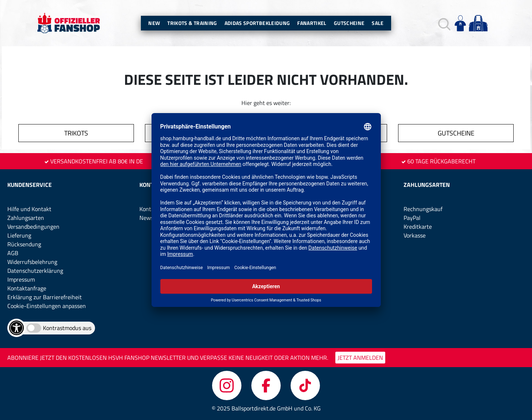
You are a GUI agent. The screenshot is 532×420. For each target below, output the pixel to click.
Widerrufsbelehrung (32, 262)
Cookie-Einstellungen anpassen (47, 306)
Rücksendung (24, 244)
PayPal (412, 218)
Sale (378, 23)
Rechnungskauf (423, 209)
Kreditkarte (418, 227)
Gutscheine (349, 23)
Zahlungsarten (26, 218)
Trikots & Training (192, 23)
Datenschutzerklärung (35, 271)
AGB (13, 253)
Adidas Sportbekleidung (257, 23)
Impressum (21, 279)
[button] (443, 23)
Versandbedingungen (33, 227)
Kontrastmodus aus (67, 328)
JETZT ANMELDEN (360, 358)
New (154, 23)
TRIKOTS (76, 133)
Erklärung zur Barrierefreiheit (45, 297)
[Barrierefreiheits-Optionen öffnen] (17, 328)
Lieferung (19, 235)
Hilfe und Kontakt (29, 209)
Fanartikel (312, 23)
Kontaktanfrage (27, 288)
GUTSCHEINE (456, 133)
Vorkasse (415, 235)
